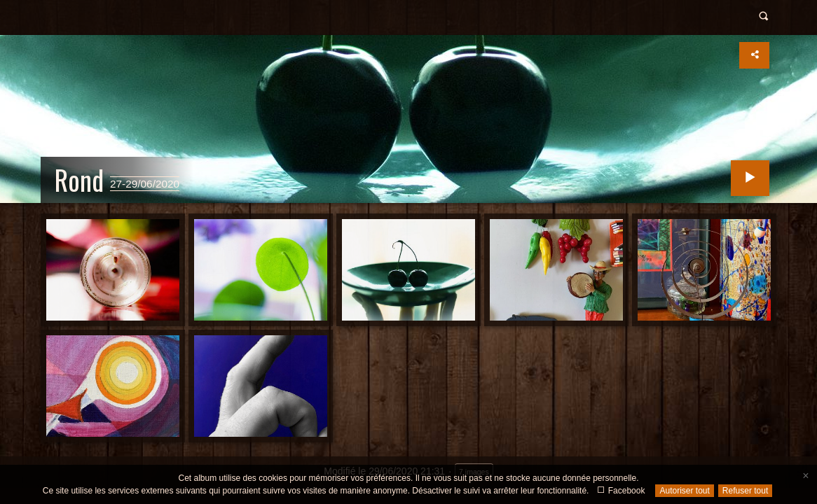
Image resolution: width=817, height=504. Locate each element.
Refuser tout (745, 491)
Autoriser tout (684, 491)
